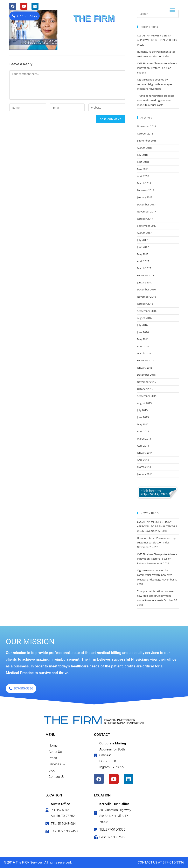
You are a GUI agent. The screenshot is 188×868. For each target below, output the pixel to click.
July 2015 (142, 410)
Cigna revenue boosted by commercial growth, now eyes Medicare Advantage (155, 84)
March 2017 (144, 268)
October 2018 (145, 134)
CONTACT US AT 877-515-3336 (161, 862)
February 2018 (146, 190)
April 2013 (143, 460)
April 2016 (143, 346)
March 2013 (144, 467)
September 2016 (147, 311)
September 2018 (147, 141)
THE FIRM (94, 18)
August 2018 (144, 148)
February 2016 (146, 360)
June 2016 (143, 332)
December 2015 (146, 375)
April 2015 (143, 431)
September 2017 (147, 226)
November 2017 (146, 211)
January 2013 (145, 474)
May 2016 (143, 339)
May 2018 (143, 169)
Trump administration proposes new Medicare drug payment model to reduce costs (156, 100)
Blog (52, 770)
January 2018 (145, 197)
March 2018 (144, 183)
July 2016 (142, 325)
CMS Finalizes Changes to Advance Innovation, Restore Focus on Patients (157, 68)
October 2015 (145, 389)
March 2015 (144, 439)
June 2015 (143, 417)
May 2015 (143, 424)
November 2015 (146, 382)
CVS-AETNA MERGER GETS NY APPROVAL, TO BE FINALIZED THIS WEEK (157, 40)
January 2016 (145, 368)
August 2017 (144, 233)
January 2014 (145, 453)
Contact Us (57, 777)
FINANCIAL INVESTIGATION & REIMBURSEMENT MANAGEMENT (94, 26)
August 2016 (144, 318)
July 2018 (142, 155)
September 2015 (147, 396)
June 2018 (143, 162)
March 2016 (144, 353)
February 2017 (146, 275)
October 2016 (145, 304)
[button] (172, 10)
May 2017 (143, 254)
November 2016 (146, 297)
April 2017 (143, 261)
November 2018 (146, 126)
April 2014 (143, 446)
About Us (55, 752)
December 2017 (146, 204)
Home (53, 745)
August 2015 (144, 403)
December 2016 (146, 289)
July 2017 (142, 240)
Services (57, 764)
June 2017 (143, 247)
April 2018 (143, 176)
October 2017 (145, 219)
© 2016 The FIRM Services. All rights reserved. (38, 862)
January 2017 (145, 282)
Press (53, 758)
